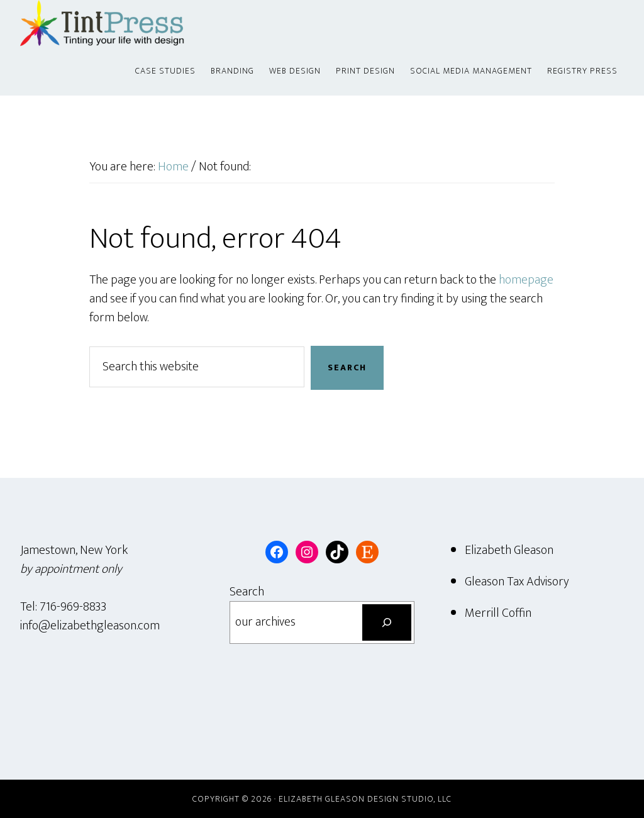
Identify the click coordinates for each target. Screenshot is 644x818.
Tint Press (133, 24)
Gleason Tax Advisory (517, 582)
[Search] (387, 622)
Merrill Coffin (498, 613)
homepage (526, 280)
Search (247, 592)
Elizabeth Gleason (509, 550)
